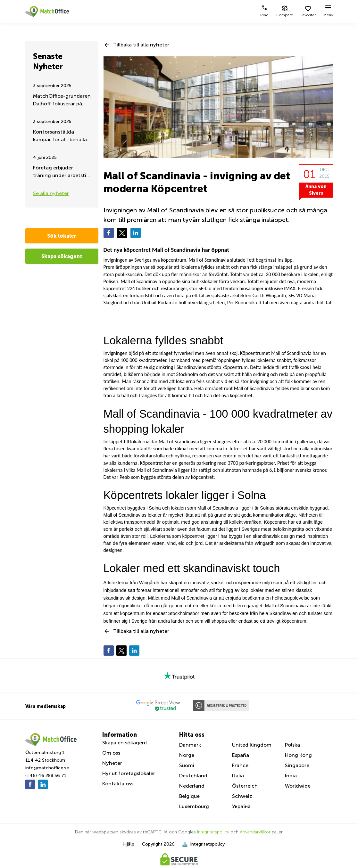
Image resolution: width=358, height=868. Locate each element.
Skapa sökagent (62, 256)
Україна (241, 806)
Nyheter (112, 763)
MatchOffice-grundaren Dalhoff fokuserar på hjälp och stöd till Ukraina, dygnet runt (62, 100)
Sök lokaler (62, 236)
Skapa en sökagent (125, 743)
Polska (292, 745)
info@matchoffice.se (47, 768)
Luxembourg (194, 806)
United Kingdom (252, 745)
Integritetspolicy (213, 832)
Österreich (245, 786)
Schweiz (242, 796)
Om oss (111, 753)
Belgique (189, 796)
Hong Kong (298, 755)
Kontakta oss (118, 784)
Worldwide (298, 786)
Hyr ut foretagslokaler (129, 773)
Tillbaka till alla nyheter (141, 45)
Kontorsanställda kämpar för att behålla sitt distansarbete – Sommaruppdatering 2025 (60, 136)
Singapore (297, 765)
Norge (187, 755)
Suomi (187, 765)
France (240, 765)
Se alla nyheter (51, 193)
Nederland (192, 786)
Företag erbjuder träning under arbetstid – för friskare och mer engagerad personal (61, 172)
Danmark (190, 745)
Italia (238, 776)
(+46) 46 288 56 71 (46, 776)
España (241, 755)
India (291, 776)
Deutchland (193, 776)
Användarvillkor (255, 832)
